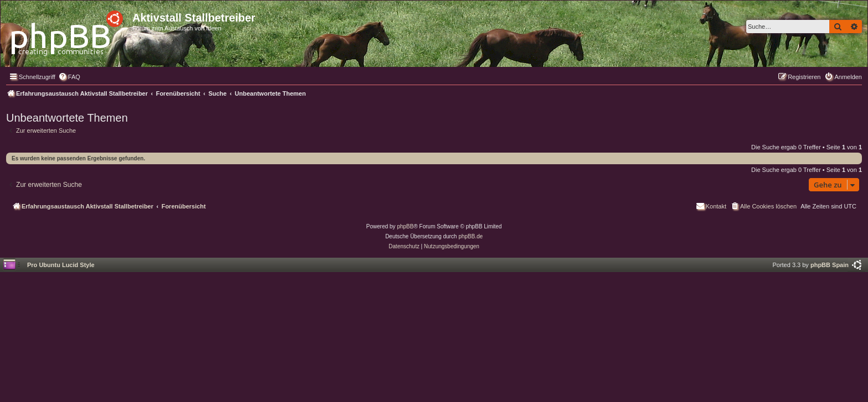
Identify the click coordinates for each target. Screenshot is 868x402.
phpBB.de (471, 236)
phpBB (405, 226)
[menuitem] (69, 77)
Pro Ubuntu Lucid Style (61, 265)
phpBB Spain (830, 265)
